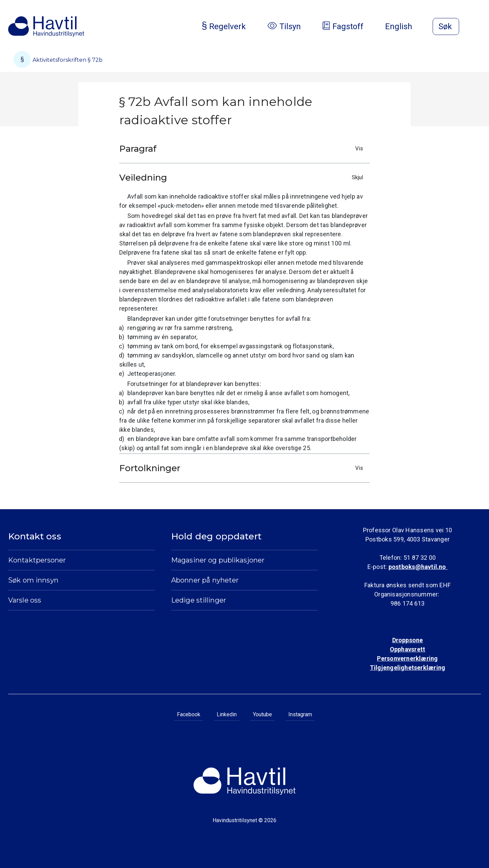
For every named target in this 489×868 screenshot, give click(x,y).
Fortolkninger (243, 468)
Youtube (262, 714)
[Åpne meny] (477, 27)
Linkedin (227, 714)
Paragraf (243, 149)
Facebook (189, 714)
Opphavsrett (407, 649)
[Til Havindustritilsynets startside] (46, 26)
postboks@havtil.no (418, 567)
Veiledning (243, 178)
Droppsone (408, 640)
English (404, 26)
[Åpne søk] (446, 26)
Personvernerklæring (407, 658)
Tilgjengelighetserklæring (407, 668)
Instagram (300, 714)
